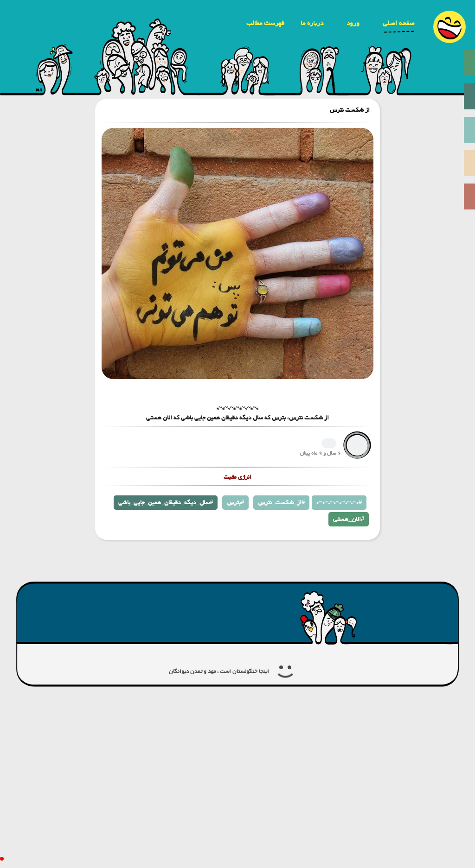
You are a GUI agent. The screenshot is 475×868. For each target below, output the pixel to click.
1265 (329, 443)
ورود (353, 23)
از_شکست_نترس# (281, 503)
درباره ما (312, 23)
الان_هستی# (349, 519)
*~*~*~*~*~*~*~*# (339, 503)
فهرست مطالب (265, 23)
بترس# (235, 503)
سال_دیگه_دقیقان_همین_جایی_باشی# (166, 503)
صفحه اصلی (399, 23)
